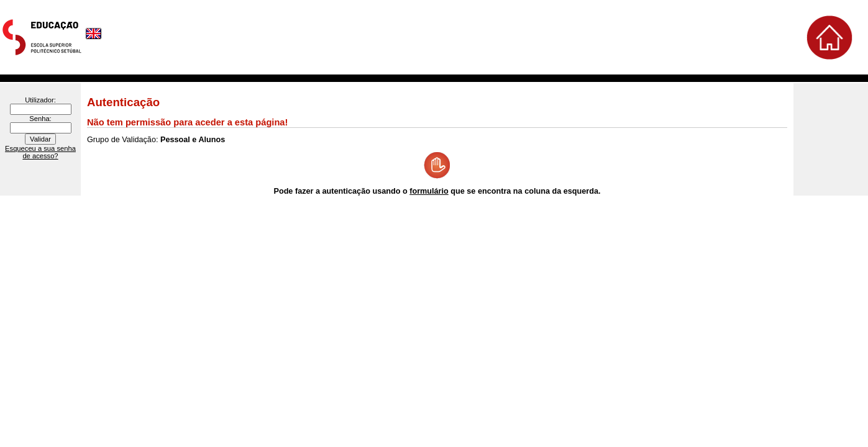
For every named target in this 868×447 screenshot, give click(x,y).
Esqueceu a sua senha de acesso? (40, 152)
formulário (429, 191)
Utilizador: (40, 100)
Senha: (40, 119)
